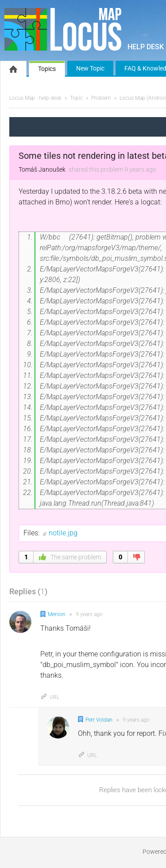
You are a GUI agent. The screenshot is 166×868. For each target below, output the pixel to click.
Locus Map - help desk (35, 98)
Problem (101, 98)
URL (50, 697)
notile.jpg (63, 533)
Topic (76, 98)
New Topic (90, 68)
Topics (47, 69)
